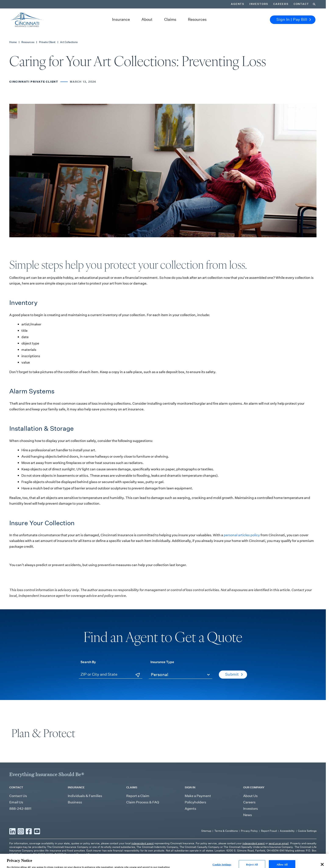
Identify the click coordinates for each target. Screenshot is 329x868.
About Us (250, 796)
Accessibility (287, 831)
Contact (301, 4)
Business (75, 802)
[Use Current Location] (138, 675)
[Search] (314, 4)
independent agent (142, 843)
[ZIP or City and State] (111, 675)
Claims (170, 19)
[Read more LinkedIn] (12, 831)
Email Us (16, 802)
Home (13, 42)
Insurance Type (162, 662)
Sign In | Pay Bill (294, 19)
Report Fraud (269, 831)
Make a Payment (198, 796)
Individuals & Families (85, 796)
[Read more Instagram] (21, 831)
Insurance (121, 19)
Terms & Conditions (226, 831)
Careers (281, 4)
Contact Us (18, 796)
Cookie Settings (307, 831)
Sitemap (206, 831)
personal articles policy (242, 535)
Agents (238, 4)
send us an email (279, 843)
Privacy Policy (249, 831)
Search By (88, 662)
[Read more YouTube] (37, 831)
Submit (234, 674)
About (147, 19)
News (248, 815)
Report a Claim (138, 796)
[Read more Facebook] (29, 831)
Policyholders (195, 802)
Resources (197, 19)
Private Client (47, 42)
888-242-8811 (20, 809)
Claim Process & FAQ (143, 802)
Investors (259, 4)
